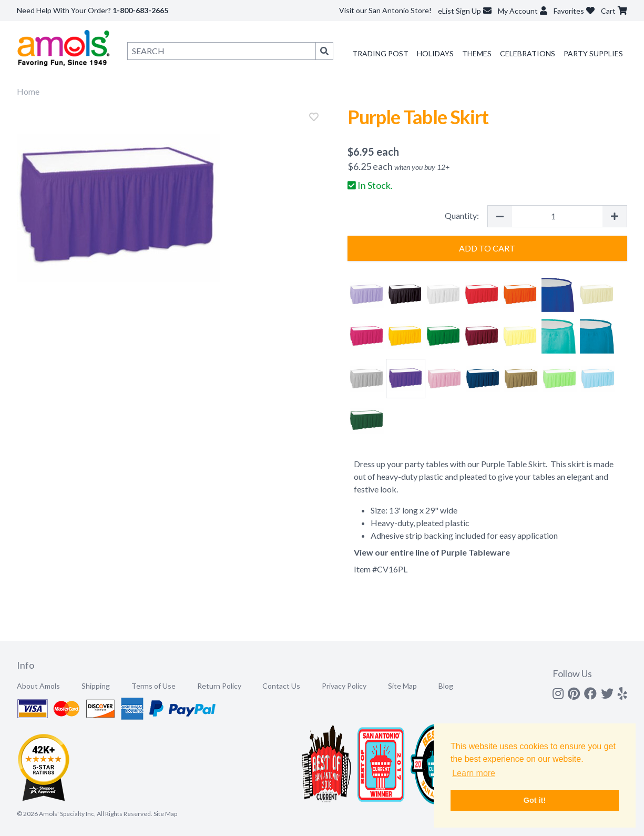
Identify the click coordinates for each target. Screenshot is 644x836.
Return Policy (219, 686)
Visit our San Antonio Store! (385, 10)
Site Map (402, 686)
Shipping (96, 686)
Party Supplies (593, 53)
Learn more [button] (474, 773)
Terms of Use (154, 686)
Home (28, 91)
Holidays (435, 53)
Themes (477, 53)
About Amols (38, 686)
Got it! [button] (535, 800)
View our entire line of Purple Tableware (432, 552)
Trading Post (380, 53)
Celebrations (528, 53)
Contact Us (281, 686)
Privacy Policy (344, 686)
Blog (446, 686)
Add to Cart (487, 248)
